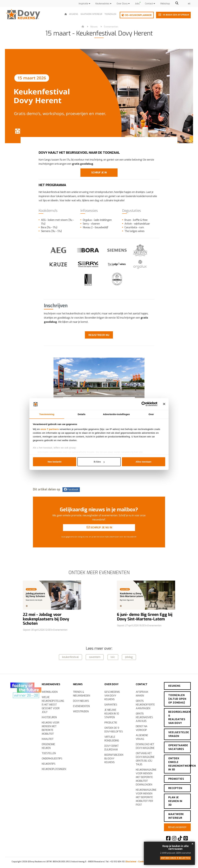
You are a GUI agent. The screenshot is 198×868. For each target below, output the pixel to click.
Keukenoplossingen (54, 769)
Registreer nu (99, 335)
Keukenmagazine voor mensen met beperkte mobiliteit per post (146, 797)
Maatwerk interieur (91, 14)
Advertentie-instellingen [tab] (116, 414)
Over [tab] (151, 414)
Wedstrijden (81, 711)
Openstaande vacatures (178, 746)
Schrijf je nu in (99, 540)
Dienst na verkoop (142, 728)
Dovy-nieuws (81, 700)
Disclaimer (131, 861)
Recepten (175, 787)
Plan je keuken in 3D (175, 800)
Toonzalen (110, 14)
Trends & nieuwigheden (82, 693)
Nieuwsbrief (177, 826)
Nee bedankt (55, 462)
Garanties (111, 704)
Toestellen (49, 753)
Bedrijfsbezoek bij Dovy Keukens (114, 758)
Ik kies (99, 462)
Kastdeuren (49, 717)
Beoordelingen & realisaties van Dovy (179, 717)
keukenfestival (70, 657)
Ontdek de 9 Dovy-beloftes (114, 729)
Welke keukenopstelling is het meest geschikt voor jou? (53, 704)
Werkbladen (50, 691)
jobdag (129, 657)
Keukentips (49, 763)
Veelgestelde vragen (179, 733)
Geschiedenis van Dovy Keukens (112, 695)
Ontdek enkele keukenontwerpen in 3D (180, 763)
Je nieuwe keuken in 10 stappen (112, 713)
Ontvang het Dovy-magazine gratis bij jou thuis (145, 758)
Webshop (165, 4)
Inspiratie (84, 4)
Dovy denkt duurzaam (112, 747)
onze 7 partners (50, 429)
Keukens (74, 14)
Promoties (176, 778)
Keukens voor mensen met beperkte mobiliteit (51, 728)
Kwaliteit (48, 739)
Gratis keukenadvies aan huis (144, 717)
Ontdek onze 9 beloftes (175, 858)
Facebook (71, 489)
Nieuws (94, 27)
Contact (150, 4)
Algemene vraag (142, 737)
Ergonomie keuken (48, 746)
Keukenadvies (103, 4)
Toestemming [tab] (47, 414)
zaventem (95, 657)
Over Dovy (123, 4)
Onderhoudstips (52, 758)
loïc (113, 657)
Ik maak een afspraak (173, 15)
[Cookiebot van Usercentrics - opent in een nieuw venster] (144, 404)
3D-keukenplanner (137, 15)
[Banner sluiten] (164, 404)
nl (189, 4)
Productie (111, 722)
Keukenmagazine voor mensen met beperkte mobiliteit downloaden (146, 777)
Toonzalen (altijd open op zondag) (177, 698)
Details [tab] (82, 414)
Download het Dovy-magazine (145, 746)
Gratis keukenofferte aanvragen (145, 704)
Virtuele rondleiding (112, 738)
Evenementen (111, 27)
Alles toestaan (144, 462)
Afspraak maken (142, 693)
